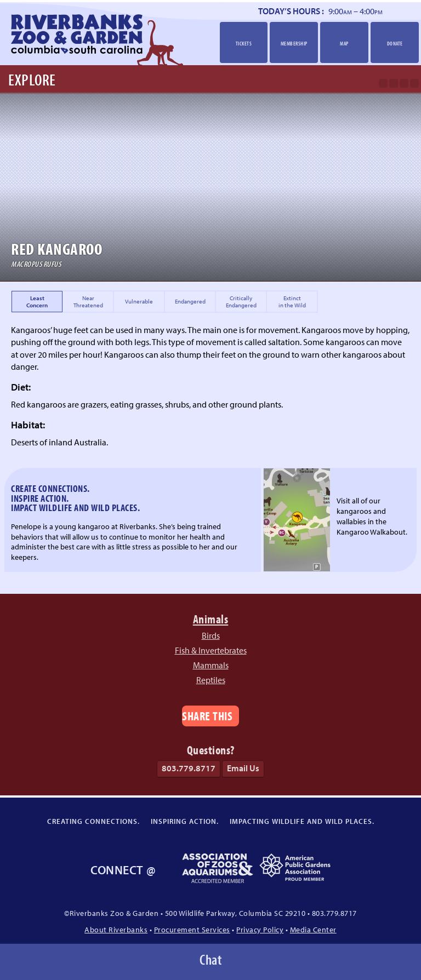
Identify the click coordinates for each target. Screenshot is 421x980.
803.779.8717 (189, 768)
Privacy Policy (260, 929)
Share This (207, 716)
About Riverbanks (116, 929)
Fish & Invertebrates (211, 650)
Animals (211, 619)
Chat (210, 959)
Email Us (243, 768)
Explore (32, 79)
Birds (211, 635)
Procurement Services (192, 929)
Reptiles (211, 680)
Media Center (313, 929)
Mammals (211, 665)
